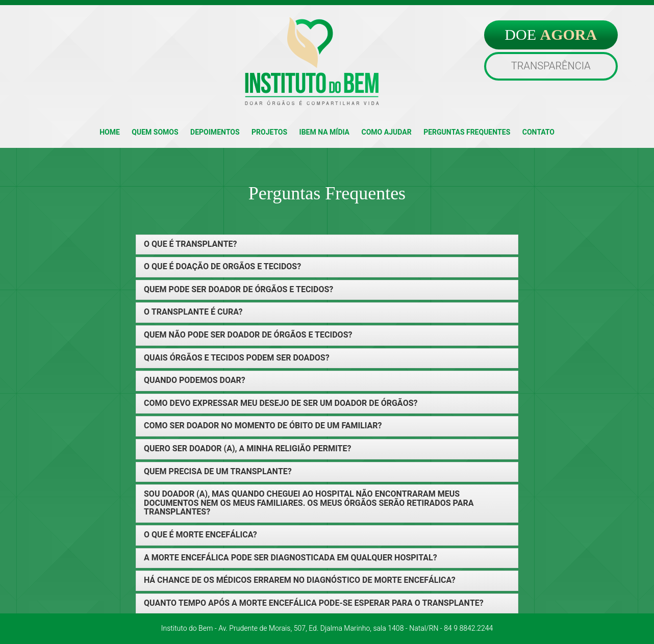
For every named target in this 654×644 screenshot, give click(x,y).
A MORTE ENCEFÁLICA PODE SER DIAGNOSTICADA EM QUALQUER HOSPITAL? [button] (291, 558)
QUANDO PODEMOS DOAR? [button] (195, 381)
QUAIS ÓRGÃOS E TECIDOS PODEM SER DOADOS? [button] (237, 358)
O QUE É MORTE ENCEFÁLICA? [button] (200, 535)
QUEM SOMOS (155, 132)
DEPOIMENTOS (215, 132)
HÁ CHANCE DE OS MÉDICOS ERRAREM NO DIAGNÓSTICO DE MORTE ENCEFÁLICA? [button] (300, 581)
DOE (551, 34)
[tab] (327, 245)
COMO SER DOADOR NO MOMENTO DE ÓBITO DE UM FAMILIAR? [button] (263, 426)
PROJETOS (269, 132)
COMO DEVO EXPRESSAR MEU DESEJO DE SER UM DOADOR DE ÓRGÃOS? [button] (281, 404)
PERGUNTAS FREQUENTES (467, 132)
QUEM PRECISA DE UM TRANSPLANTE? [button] (218, 472)
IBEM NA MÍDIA (324, 132)
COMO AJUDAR (387, 132)
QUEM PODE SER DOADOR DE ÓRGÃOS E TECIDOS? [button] (238, 290)
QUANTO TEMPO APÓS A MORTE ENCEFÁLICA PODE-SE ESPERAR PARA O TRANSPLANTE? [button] (314, 604)
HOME (110, 132)
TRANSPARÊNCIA (551, 66)
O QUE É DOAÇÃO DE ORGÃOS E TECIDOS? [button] (222, 267)
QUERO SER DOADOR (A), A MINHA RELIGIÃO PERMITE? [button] (248, 449)
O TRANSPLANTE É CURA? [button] (193, 313)
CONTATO (538, 132)
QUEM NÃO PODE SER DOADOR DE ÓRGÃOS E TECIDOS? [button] (248, 336)
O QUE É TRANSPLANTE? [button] (191, 245)
